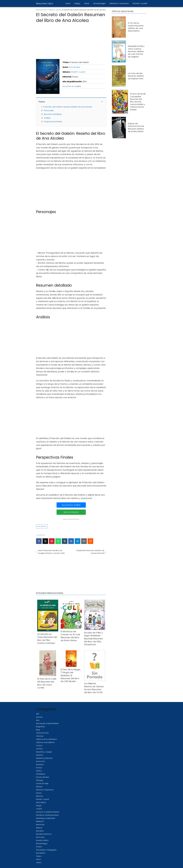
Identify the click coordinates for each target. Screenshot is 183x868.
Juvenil (39, 809)
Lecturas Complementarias (48, 812)
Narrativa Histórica (44, 834)
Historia (39, 787)
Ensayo (39, 768)
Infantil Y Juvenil (140, 3)
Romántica (41, 853)
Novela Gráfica (42, 840)
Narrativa (40, 831)
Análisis (47, 118)
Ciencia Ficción (42, 733)
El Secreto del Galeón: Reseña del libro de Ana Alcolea (68, 107)
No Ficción (40, 837)
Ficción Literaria (43, 777)
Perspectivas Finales (53, 122)
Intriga (77, 3)
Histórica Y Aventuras (119, 3)
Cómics (39, 749)
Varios (39, 862)
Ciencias (40, 736)
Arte (38, 720)
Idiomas (40, 796)
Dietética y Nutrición (44, 758)
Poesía (39, 847)
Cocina (39, 746)
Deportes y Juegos (44, 752)
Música (39, 828)
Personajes (49, 110)
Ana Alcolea (75, 67)
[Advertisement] (71, 40)
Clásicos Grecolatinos (45, 742)
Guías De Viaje (42, 783)
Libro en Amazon (71, 512)
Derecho (40, 755)
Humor (39, 793)
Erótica (39, 771)
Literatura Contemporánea (47, 815)
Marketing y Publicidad (45, 818)
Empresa (40, 765)
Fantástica (41, 774)
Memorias (40, 825)
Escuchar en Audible (72, 86)
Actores (39, 717)
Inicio (68, 3)
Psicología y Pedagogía (46, 850)
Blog (38, 730)
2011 (38, 714)
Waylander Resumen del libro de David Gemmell (90, 552)
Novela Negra (99, 3)
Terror (87, 3)
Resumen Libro (45, 4)
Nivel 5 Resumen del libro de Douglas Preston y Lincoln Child (51, 552)
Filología (40, 780)
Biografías (40, 727)
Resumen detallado (53, 114)
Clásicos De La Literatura (46, 739)
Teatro (39, 856)
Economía (40, 761)
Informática (41, 802)
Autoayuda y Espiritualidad (47, 723)
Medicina (40, 821)
